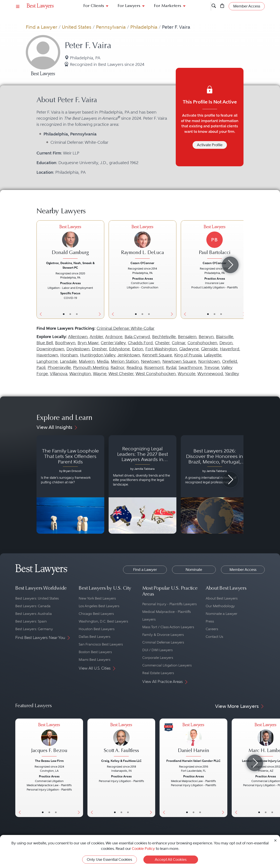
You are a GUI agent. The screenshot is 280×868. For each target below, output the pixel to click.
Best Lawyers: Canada (33, 606)
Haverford (230, 349)
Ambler (96, 337)
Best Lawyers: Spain (31, 621)
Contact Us (214, 637)
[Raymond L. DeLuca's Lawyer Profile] (143, 242)
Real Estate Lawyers (158, 673)
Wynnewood (210, 374)
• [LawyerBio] (70, 314)
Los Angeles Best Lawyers (99, 606)
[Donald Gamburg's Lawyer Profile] (70, 242)
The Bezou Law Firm (49, 761)
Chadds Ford (140, 343)
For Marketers (168, 6)
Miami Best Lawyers (95, 660)
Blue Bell (45, 343)
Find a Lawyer (42, 27)
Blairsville (225, 337)
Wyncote (187, 374)
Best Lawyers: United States (37, 598)
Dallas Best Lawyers (95, 637)
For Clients (94, 6)
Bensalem (187, 337)
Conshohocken (202, 343)
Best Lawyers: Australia (34, 614)
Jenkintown (129, 355)
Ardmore (114, 337)
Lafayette (213, 355)
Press (210, 621)
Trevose (212, 367)
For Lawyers (129, 6)
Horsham (69, 355)
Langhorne (47, 361)
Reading (134, 367)
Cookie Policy (143, 849)
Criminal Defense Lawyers (163, 642)
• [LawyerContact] (77, 314)
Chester (162, 343)
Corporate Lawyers (158, 658)
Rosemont (154, 367)
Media (103, 361)
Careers (212, 629)
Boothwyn (65, 343)
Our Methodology (220, 606)
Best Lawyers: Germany (34, 629)
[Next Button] (101, 270)
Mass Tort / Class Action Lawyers (168, 627)
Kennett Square (157, 355)
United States (77, 27)
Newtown (151, 361)
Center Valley (113, 343)
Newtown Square (179, 361)
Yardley (232, 374)
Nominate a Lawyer (222, 614)
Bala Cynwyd (137, 337)
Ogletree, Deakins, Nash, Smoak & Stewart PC (70, 265)
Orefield (230, 361)
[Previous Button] (40, 270)
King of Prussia (188, 355)
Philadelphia (144, 27)
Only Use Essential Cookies (109, 859)
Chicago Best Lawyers (96, 614)
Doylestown (78, 349)
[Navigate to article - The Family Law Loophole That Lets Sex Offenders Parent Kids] (70, 484)
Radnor (117, 367)
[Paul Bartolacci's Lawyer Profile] (215, 242)
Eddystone (119, 349)
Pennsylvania (111, 27)
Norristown (209, 361)
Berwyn (206, 337)
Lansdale (68, 361)
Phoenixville (59, 367)
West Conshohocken (156, 374)
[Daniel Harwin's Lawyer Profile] (193, 740)
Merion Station (125, 361)
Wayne (100, 374)
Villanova (59, 374)
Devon (226, 343)
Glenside (209, 349)
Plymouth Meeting (91, 367)
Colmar (179, 343)
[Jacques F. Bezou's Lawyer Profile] (49, 740)
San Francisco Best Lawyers (101, 644)
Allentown (78, 337)
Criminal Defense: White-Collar (126, 328)
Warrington (80, 374)
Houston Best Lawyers (97, 629)
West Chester (121, 374)
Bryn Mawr (88, 343)
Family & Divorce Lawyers (163, 635)
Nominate (194, 570)
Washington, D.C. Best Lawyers (103, 621)
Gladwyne (189, 349)
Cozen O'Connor (142, 263)
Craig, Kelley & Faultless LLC (121, 761)
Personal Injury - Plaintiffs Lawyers (170, 604)
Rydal (171, 367)
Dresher (99, 349)
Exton (138, 349)
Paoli (41, 367)
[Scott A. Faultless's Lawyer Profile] (121, 740)
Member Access (243, 570)
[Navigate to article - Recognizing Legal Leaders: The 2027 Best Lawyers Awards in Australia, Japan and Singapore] (143, 484)
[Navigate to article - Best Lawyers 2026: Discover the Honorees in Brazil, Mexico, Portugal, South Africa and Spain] (215, 484)
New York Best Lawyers (97, 598)
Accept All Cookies (171, 859)
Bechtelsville (164, 337)
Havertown (47, 355)
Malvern (87, 361)
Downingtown (50, 349)
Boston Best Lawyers (95, 652)
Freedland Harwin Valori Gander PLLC (193, 761)
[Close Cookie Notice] (275, 840)
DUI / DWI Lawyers (157, 650)
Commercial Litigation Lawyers (167, 665)
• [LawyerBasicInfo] (64, 314)
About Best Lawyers (222, 598)
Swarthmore (190, 367)
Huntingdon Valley (98, 355)
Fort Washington (161, 349)
